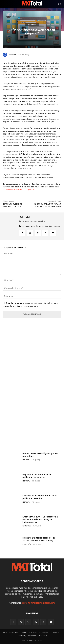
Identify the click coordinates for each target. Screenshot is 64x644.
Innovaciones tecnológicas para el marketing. (40, 455)
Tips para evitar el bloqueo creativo (13, 206)
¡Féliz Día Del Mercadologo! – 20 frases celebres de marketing (39, 539)
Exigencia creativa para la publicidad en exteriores (47, 206)
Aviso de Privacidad (11, 633)
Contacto (43, 636)
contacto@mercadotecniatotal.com (38, 603)
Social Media (32, 25)
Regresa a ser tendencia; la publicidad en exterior (37, 476)
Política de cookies (29, 633)
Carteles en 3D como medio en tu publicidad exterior (40, 497)
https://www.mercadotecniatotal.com (33, 221)
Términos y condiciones (27, 636)
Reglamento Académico (49, 633)
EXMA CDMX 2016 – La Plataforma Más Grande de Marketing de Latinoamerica (40, 520)
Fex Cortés (27, 526)
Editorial (12, 55)
